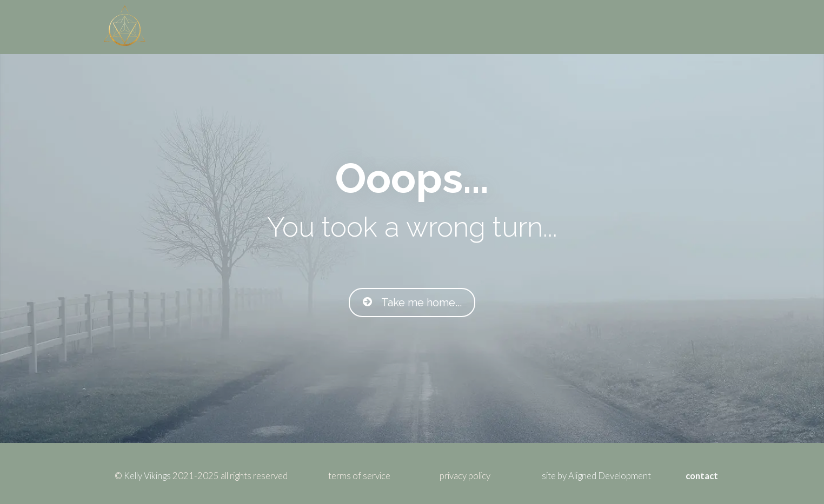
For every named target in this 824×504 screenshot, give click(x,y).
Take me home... (412, 303)
